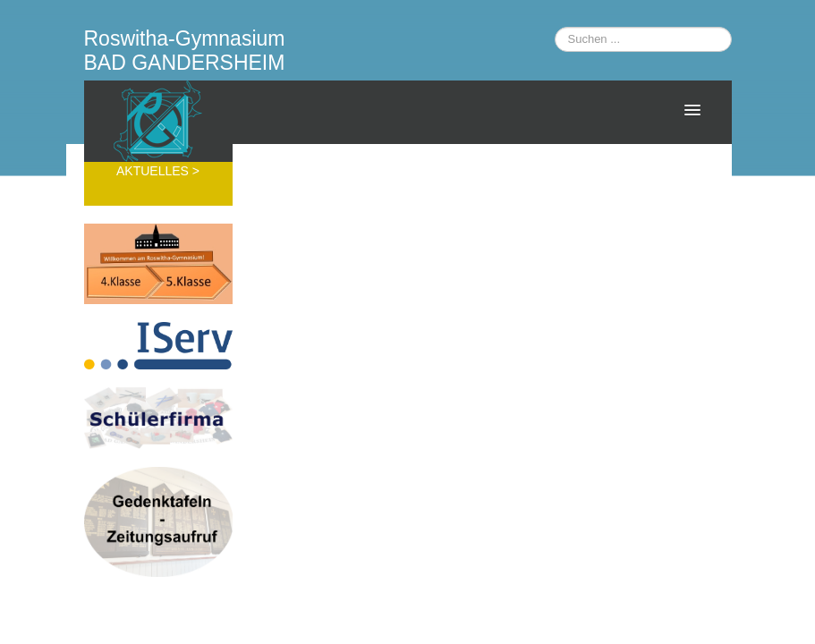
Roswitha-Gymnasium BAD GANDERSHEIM (185, 51)
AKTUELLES (154, 171)
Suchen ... (555, 27)
